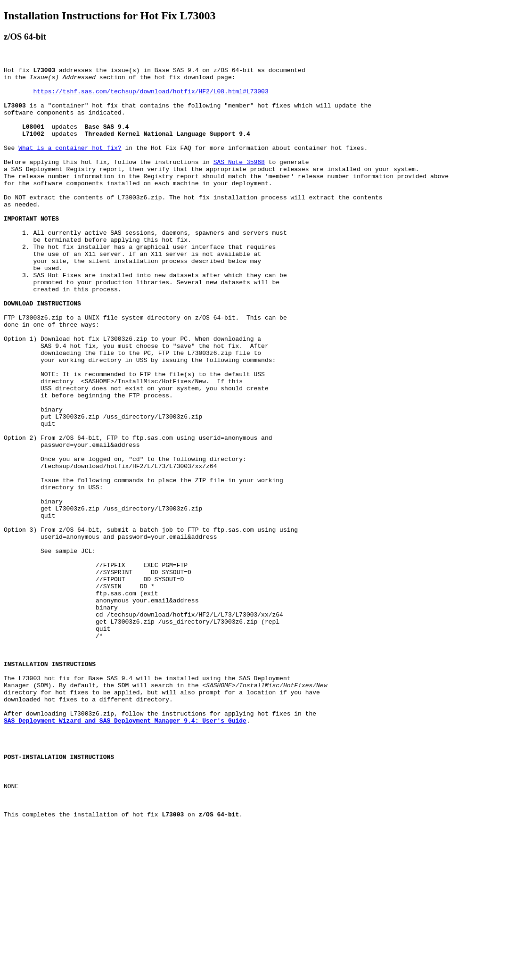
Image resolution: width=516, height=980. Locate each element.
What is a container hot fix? (70, 165)
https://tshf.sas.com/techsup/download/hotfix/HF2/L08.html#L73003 (151, 97)
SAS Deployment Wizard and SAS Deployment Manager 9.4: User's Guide (125, 852)
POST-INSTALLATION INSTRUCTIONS (59, 894)
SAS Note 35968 (239, 181)
